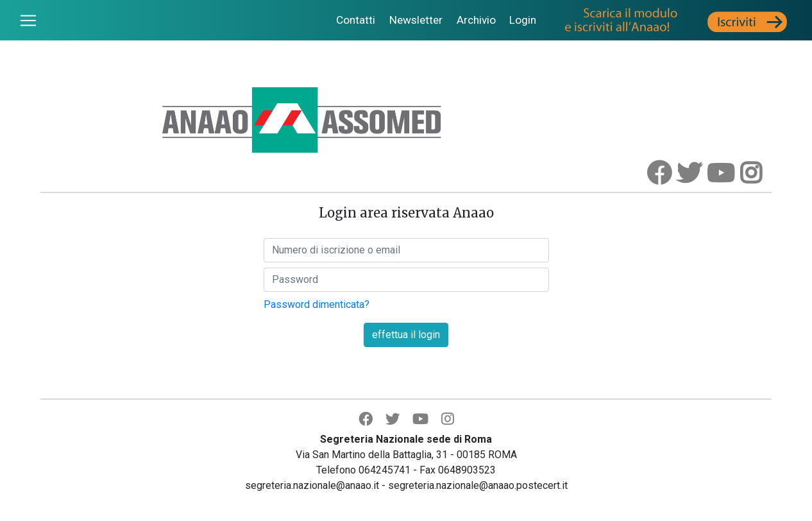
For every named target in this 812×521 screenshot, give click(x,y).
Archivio (476, 20)
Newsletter (416, 20)
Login (523, 20)
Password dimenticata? (317, 304)
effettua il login (406, 335)
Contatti (356, 20)
